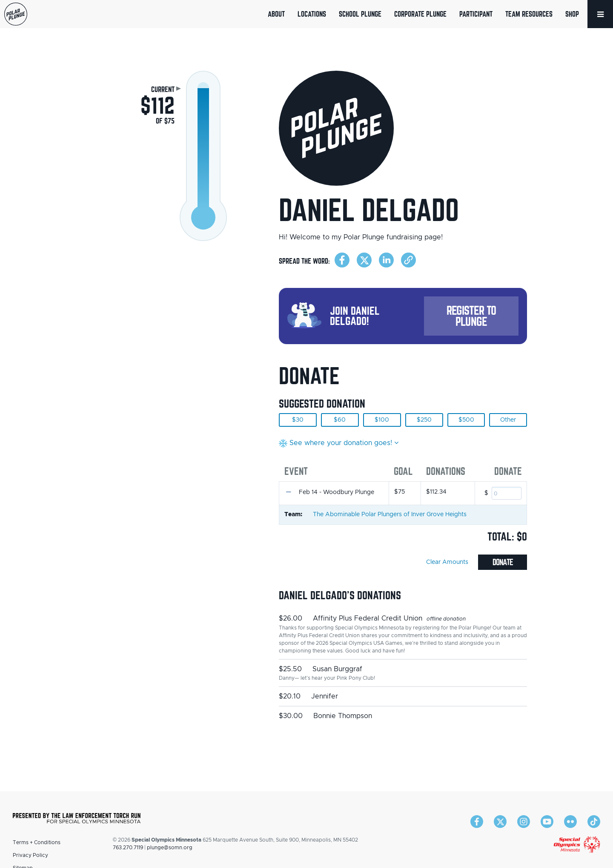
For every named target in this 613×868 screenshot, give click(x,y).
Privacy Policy (30, 855)
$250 (424, 420)
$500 (466, 420)
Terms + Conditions (37, 842)
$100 (382, 420)
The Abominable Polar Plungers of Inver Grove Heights (390, 514)
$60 (340, 420)
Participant (476, 14)
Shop (572, 14)
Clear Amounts (447, 562)
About (276, 14)
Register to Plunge (471, 316)
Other (508, 420)
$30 (298, 420)
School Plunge (360, 14)
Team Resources (529, 14)
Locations (312, 14)
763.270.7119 (128, 848)
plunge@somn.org (170, 848)
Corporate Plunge (420, 14)
